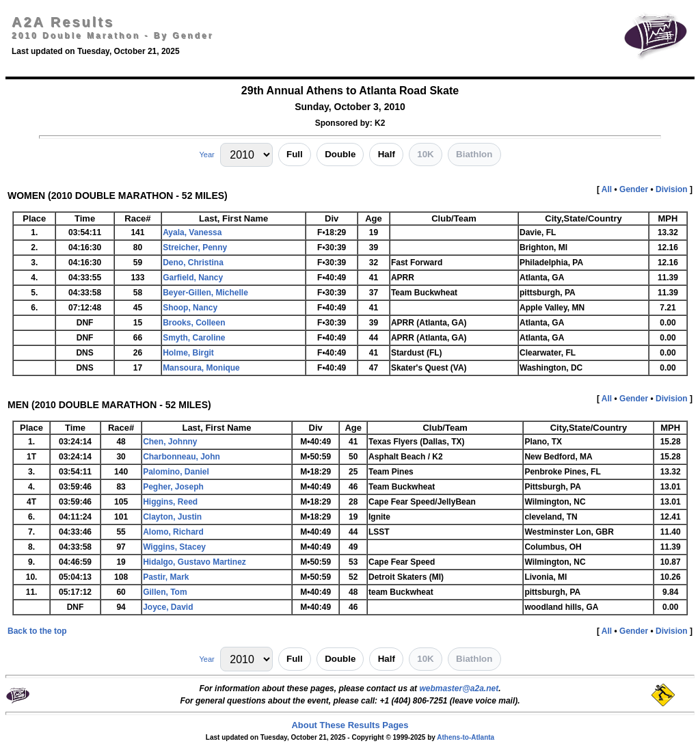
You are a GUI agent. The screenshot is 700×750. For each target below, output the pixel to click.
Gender (634, 189)
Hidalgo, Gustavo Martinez (194, 562)
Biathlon (474, 154)
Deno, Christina (193, 263)
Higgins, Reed (170, 502)
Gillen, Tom (165, 592)
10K (425, 154)
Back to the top (37, 631)
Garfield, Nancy (193, 278)
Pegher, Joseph (173, 487)
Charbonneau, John (181, 457)
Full (295, 154)
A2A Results (63, 22)
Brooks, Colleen (194, 323)
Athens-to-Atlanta (466, 737)
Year (206, 155)
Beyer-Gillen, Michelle (205, 293)
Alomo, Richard (173, 532)
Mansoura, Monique (201, 368)
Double (340, 154)
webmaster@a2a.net (459, 688)
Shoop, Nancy (190, 308)
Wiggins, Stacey (174, 547)
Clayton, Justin (172, 517)
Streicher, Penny (195, 247)
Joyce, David (168, 607)
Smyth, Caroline (194, 338)
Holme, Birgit (188, 353)
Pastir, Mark (166, 577)
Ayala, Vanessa (192, 232)
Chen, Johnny (170, 442)
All (607, 189)
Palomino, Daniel (176, 472)
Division (672, 189)
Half (387, 154)
